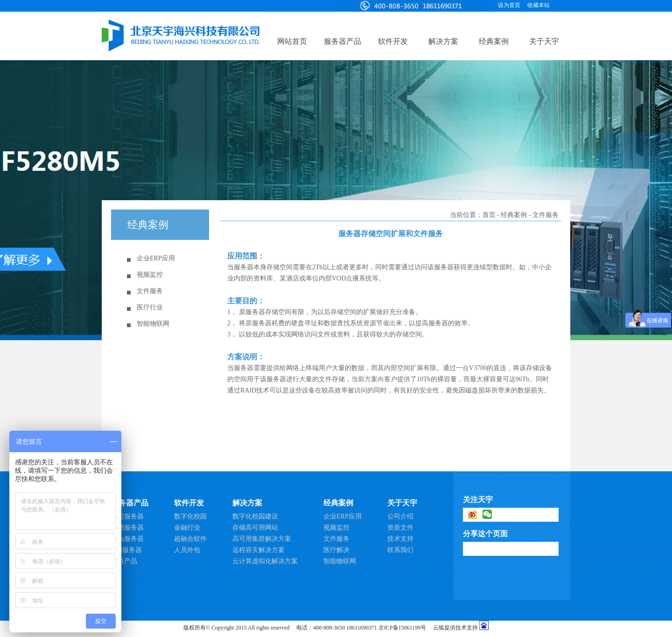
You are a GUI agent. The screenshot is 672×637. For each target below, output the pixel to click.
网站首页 (292, 41)
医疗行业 (150, 307)
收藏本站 (539, 5)
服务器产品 (343, 41)
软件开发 (393, 41)
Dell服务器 (126, 550)
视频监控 (150, 275)
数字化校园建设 (255, 516)
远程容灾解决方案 (259, 550)
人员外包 (187, 550)
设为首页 (509, 5)
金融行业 (187, 528)
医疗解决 (336, 550)
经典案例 (494, 41)
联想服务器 (127, 516)
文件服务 (150, 291)
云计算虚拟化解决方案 (265, 561)
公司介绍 (400, 516)
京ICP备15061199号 (402, 628)
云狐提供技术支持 (455, 628)
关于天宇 (544, 41)
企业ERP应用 (156, 258)
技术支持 (400, 539)
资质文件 (400, 528)
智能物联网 (153, 324)
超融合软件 (190, 539)
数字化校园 (190, 516)
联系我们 (400, 550)
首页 (489, 215)
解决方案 (443, 41)
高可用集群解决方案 (262, 539)
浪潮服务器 (127, 528)
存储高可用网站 (255, 528)
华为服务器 (127, 539)
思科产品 (124, 561)
